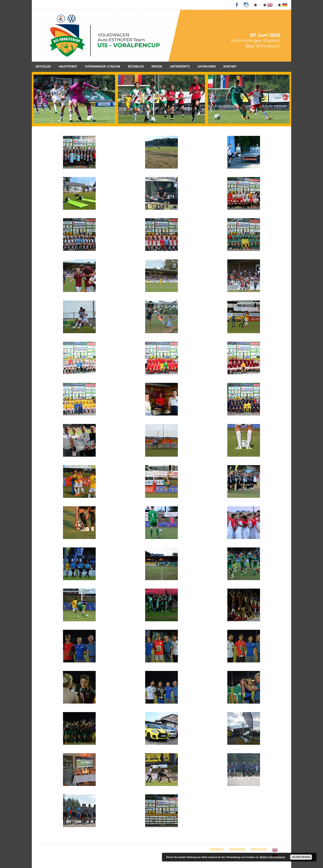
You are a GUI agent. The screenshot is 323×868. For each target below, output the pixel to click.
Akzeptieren (301, 857)
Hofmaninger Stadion (103, 67)
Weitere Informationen (272, 857)
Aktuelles (43, 67)
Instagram (237, 849)
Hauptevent (68, 67)
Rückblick (136, 67)
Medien (157, 67)
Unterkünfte (180, 67)
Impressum (259, 849)
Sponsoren (207, 67)
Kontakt (230, 67)
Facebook (217, 849)
